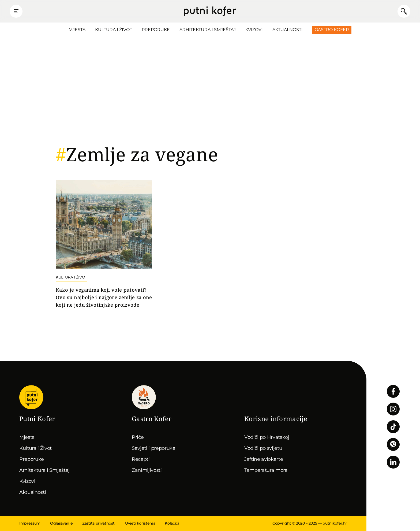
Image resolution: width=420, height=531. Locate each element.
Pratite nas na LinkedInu (393, 462)
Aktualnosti (288, 30)
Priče (138, 437)
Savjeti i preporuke (154, 448)
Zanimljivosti (147, 470)
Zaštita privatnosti (99, 523)
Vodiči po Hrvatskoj (267, 437)
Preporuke (156, 30)
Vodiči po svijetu (263, 448)
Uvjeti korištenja (140, 523)
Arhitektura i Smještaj (208, 30)
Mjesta (77, 30)
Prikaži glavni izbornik (16, 11)
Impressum (30, 523)
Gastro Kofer (332, 30)
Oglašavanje (61, 523)
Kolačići (172, 523)
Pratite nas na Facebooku (393, 391)
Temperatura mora (266, 470)
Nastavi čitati (104, 244)
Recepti (141, 459)
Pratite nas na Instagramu (393, 409)
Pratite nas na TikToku (393, 427)
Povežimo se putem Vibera (393, 444)
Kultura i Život (114, 30)
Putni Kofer (210, 11)
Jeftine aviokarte (264, 459)
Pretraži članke (404, 11)
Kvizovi (254, 30)
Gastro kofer (144, 397)
